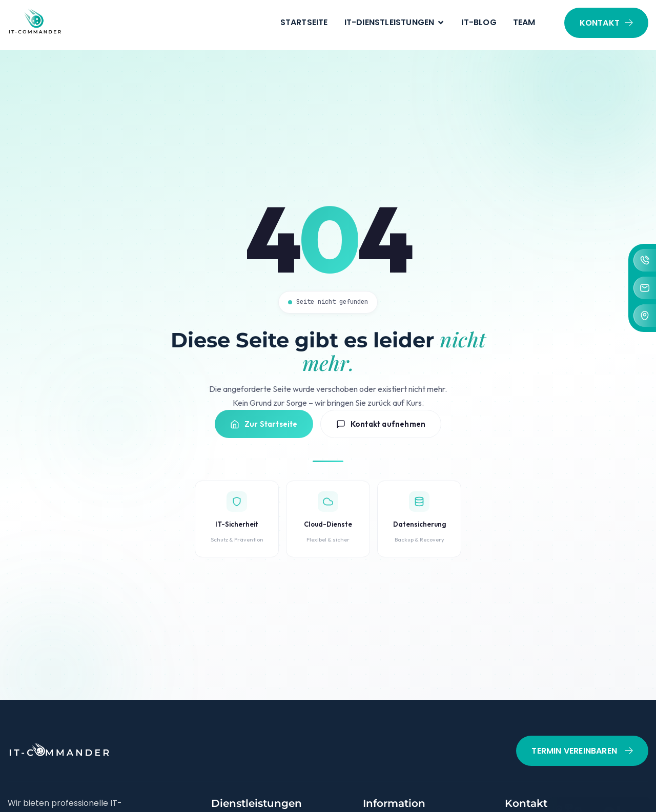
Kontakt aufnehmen (381, 435)
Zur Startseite (264, 435)
